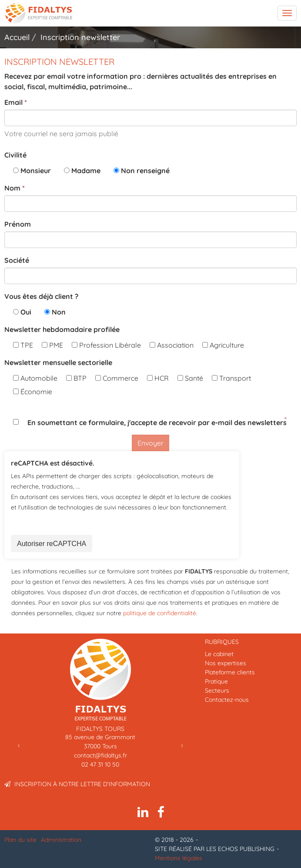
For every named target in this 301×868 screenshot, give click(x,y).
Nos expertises (226, 663)
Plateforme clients (230, 672)
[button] (19, 745)
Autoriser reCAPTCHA (52, 544)
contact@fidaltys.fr (100, 755)
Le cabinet (219, 654)
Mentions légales (179, 858)
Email (13, 102)
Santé (190, 378)
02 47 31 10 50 (100, 764)
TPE (23, 345)
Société (17, 260)
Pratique (216, 681)
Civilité (15, 155)
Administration (61, 840)
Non (59, 312)
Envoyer (150, 443)
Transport (231, 378)
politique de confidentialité (160, 613)
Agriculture (223, 345)
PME (52, 345)
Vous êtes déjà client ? (41, 296)
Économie (33, 392)
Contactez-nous (227, 700)
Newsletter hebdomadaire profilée (62, 329)
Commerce (117, 378)
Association (172, 345)
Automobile (35, 378)
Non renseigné (145, 171)
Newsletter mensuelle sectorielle (58, 362)
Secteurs (217, 690)
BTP (76, 378)
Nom (12, 188)
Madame (86, 171)
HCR (158, 378)
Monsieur (36, 171)
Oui (26, 312)
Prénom (18, 224)
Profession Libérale (106, 345)
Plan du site (20, 840)
